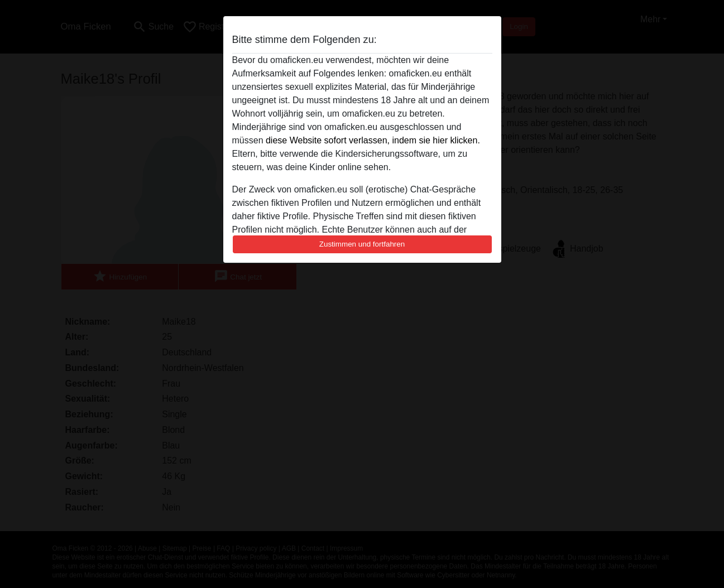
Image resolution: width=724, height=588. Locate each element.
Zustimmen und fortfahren (362, 244)
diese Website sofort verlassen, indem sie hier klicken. (373, 140)
